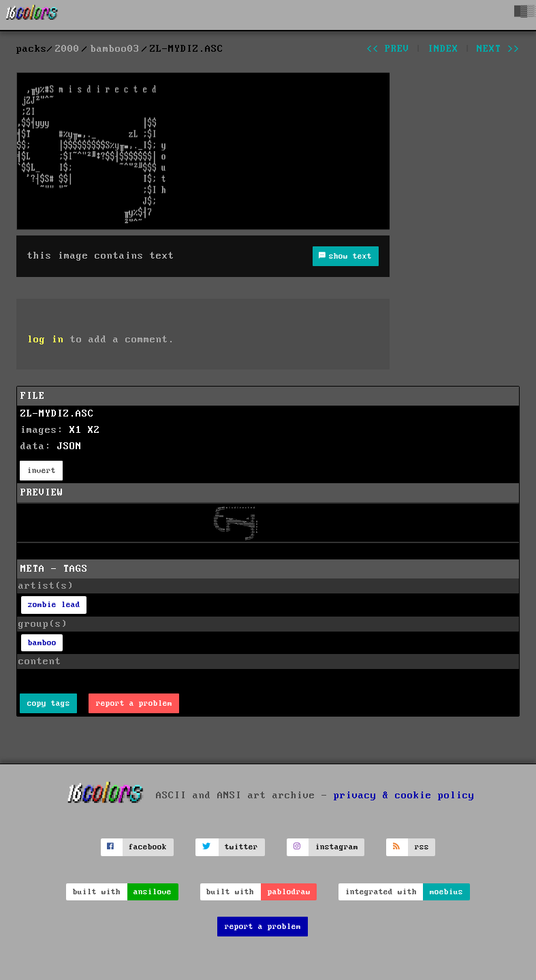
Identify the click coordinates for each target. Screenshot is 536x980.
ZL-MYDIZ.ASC (57, 414)
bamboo (42, 643)
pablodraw (289, 892)
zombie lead (54, 605)
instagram (337, 847)
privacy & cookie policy (404, 796)
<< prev (388, 49)
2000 (67, 49)
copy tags (49, 703)
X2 (94, 430)
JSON (69, 446)
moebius (446, 892)
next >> (498, 49)
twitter (241, 847)
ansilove (153, 892)
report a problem (134, 703)
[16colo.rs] (32, 15)
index (443, 49)
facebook (148, 847)
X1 (76, 430)
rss (422, 847)
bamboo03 (115, 49)
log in (46, 340)
